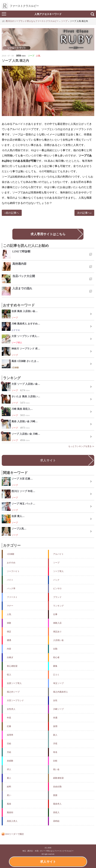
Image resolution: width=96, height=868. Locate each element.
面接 (55, 795)
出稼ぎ (10, 657)
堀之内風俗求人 (61, 692)
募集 (55, 666)
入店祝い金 (58, 640)
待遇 (55, 718)
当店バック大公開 (24, 276)
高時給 (56, 821)
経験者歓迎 (58, 778)
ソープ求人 (58, 571)
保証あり (57, 632)
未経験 (10, 761)
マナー (10, 606)
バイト (10, 580)
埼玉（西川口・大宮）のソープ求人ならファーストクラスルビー (48, 851)
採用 (55, 726)
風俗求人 (57, 804)
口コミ (56, 675)
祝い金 (56, 769)
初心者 (56, 657)
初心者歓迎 (12, 666)
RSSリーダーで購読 (15, 834)
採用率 (10, 735)
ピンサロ (57, 589)
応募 (9, 726)
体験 (9, 623)
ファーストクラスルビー (20, 6)
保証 (9, 632)
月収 (55, 744)
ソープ (56, 563)
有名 (55, 752)
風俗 (9, 804)
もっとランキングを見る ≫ (81, 446)
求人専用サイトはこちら (48, 234)
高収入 (56, 812)
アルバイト (58, 554)
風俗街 (10, 812)
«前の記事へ (12, 213)
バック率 (11, 589)
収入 (9, 675)
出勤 (55, 649)
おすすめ (11, 563)
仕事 (55, 614)
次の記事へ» (84, 213)
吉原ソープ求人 (14, 683)
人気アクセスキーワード (48, 14)
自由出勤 (57, 787)
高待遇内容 (19, 264)
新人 (55, 735)
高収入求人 (12, 821)
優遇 (9, 640)
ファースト (12, 597)
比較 (55, 761)
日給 (9, 744)
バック (56, 580)
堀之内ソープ (13, 692)
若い (9, 795)
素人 (9, 778)
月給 (9, 752)
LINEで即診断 (21, 251)
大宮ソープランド (15, 700)
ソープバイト (13, 571)
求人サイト (48, 862)
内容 (9, 649)
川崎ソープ (58, 709)
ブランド (57, 597)
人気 (9, 614)
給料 (9, 787)
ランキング (58, 606)
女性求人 (11, 709)
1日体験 (11, 554)
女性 (55, 700)
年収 (9, 718)
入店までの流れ (22, 288)
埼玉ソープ (58, 683)
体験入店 (57, 623)
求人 (9, 769)
